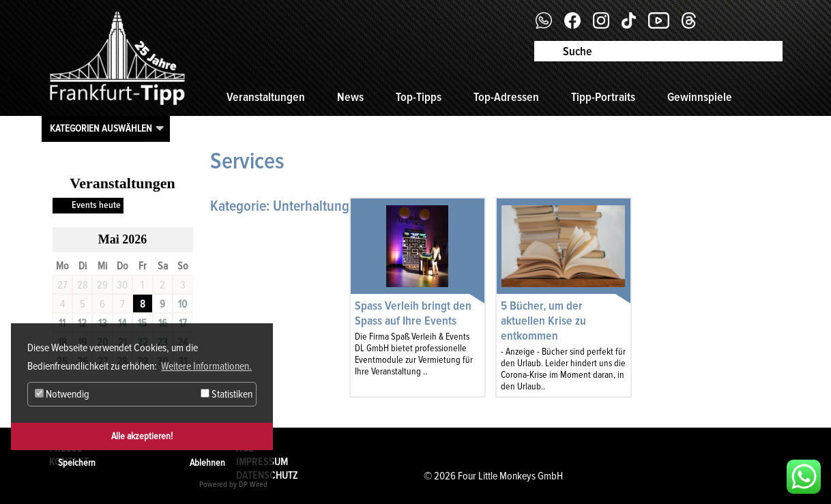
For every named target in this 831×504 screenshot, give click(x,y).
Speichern (77, 463)
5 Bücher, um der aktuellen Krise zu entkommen (543, 321)
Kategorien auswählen (101, 128)
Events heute (96, 205)
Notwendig (62, 394)
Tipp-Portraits (603, 97)
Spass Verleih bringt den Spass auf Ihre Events (413, 313)
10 (183, 304)
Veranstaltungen (266, 97)
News (350, 97)
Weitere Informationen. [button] (206, 366)
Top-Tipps (419, 97)
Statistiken (227, 394)
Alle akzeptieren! (142, 436)
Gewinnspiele (700, 97)
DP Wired (253, 485)
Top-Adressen (506, 97)
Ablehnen (207, 463)
